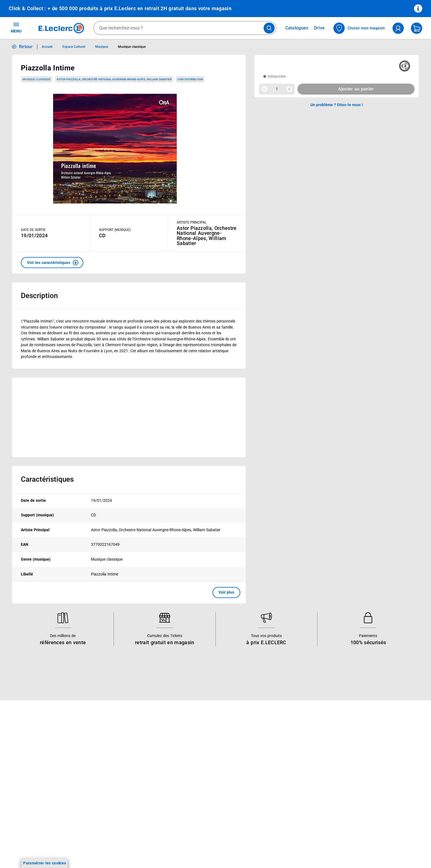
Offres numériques (108, 809)
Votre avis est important (113, 801)
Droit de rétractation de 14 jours (368, 787)
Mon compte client (273, 744)
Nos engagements (190, 766)
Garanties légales (355, 801)
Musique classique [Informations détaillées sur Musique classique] (132, 47)
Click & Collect (104, 744)
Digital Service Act (356, 816)
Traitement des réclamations (365, 809)
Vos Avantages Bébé (27, 759)
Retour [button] (26, 47)
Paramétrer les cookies (45, 863)
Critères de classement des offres (370, 844)
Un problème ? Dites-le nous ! (283, 787)
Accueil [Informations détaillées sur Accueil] (47, 47)
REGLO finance (105, 759)
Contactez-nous (271, 773)
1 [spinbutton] (277, 89)
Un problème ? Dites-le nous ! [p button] (337, 105)
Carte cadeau (104, 780)
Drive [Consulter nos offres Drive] (320, 28)
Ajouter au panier (356, 89)
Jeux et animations (26, 766)
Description (39, 296)
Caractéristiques (47, 479)
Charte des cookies (357, 773)
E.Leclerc (111, 816)
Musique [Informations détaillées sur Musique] (102, 47)
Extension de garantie (111, 773)
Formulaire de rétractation (363, 794)
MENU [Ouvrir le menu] (16, 27)
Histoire (181, 744)
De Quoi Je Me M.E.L (193, 787)
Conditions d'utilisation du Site (367, 759)
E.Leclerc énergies (108, 751)
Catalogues (19, 744)
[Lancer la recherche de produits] (269, 28)
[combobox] (185, 28)
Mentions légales (355, 751)
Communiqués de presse (196, 801)
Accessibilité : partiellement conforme (290, 794)
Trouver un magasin (192, 809)
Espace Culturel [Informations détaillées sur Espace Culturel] (74, 47)
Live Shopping (21, 773)
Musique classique (37, 79)
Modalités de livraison (359, 780)
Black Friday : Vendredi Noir (116, 837)
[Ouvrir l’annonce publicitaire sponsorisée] (129, 417)
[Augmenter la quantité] (289, 89)
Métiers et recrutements (196, 780)
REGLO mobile (104, 766)
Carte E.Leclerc (22, 751)
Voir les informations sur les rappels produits (209, 709)
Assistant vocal (105, 787)
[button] (52, 263)
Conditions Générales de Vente (367, 744)
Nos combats (186, 759)
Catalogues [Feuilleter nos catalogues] (297, 28)
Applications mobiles (110, 794)
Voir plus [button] (226, 592)
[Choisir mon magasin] (359, 28)
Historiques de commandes (281, 751)
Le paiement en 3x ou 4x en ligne (121, 823)
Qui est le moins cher (193, 794)
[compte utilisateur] (398, 28)
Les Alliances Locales (193, 773)
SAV (260, 766)
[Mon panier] (417, 28)
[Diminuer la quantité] (264, 89)
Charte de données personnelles (368, 766)
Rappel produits (354, 823)
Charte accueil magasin (113, 830)
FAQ (260, 759)
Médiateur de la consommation (285, 780)
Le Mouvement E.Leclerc (196, 751)
